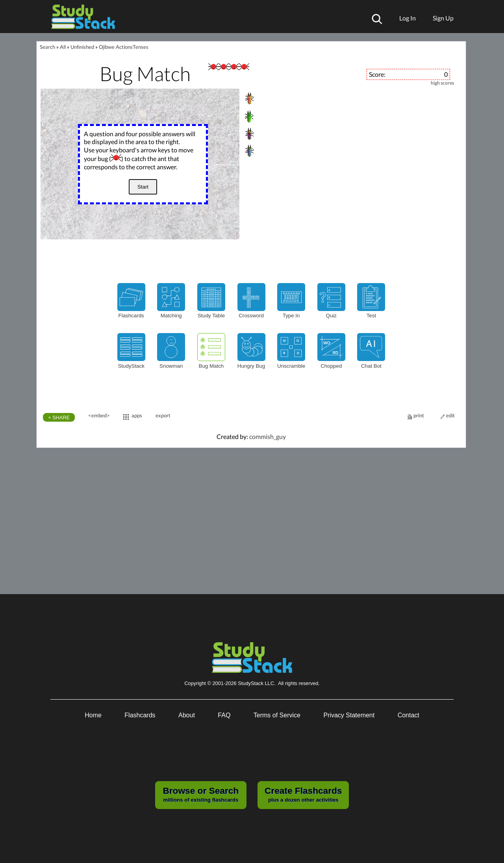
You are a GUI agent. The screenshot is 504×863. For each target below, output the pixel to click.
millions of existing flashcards (201, 794)
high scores (442, 83)
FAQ (224, 715)
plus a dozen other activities (303, 794)
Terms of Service (277, 715)
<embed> (99, 415)
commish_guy (268, 436)
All (63, 47)
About (187, 715)
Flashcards (140, 715)
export (163, 415)
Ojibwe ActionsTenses (124, 47)
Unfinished (82, 47)
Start (143, 187)
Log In (408, 18)
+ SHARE (59, 418)
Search (47, 47)
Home (93, 715)
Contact (409, 715)
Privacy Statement (349, 715)
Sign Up (443, 18)
